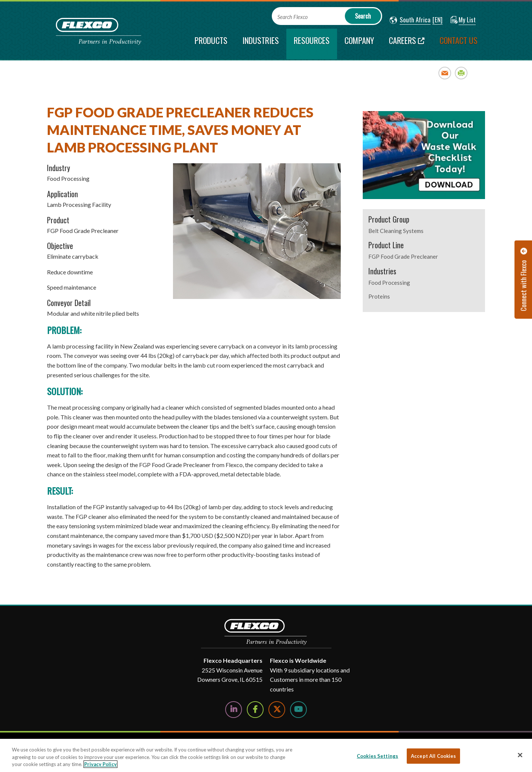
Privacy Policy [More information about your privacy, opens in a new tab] (100, 764)
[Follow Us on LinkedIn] (234, 710)
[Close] (520, 755)
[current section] (312, 44)
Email (445, 73)
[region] (266, 755)
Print (461, 73)
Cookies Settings (377, 756)
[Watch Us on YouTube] (298, 710)
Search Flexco (292, 17)
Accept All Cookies (433, 756)
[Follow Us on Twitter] (277, 710)
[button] (410, 20)
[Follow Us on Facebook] (255, 710)
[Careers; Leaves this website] (407, 44)
